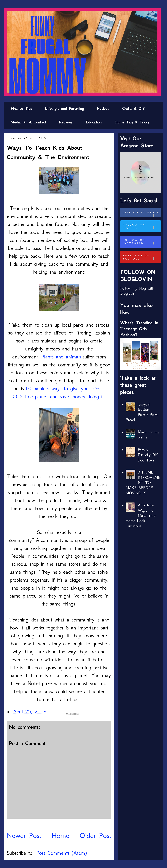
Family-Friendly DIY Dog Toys (148, 455)
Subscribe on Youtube (141, 257)
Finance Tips (21, 108)
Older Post (95, 835)
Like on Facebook (141, 214)
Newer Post (24, 835)
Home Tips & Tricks (132, 122)
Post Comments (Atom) (61, 853)
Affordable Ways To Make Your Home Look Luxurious (141, 515)
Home (61, 835)
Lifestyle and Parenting (65, 108)
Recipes (103, 108)
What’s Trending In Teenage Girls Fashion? (139, 329)
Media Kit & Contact (28, 122)
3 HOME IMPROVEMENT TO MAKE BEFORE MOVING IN (143, 483)
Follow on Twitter (141, 226)
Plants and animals (61, 357)
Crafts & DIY (134, 108)
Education (94, 122)
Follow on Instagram (141, 242)
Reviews (66, 122)
